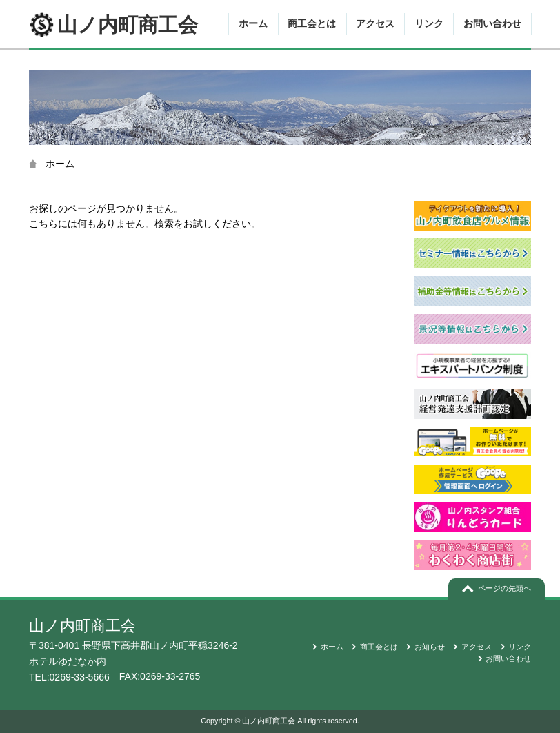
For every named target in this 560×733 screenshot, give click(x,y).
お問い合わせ (492, 23)
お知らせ (430, 647)
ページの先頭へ (504, 588)
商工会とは (312, 23)
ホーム (253, 23)
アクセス (375, 23)
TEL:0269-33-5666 (69, 677)
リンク (429, 23)
